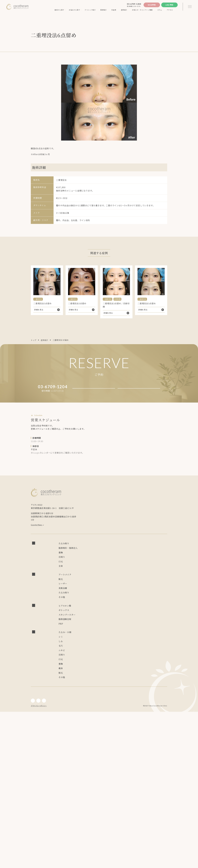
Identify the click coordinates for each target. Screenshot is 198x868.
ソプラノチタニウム (93, 609)
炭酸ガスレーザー (93, 620)
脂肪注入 (89, 562)
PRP (87, 676)
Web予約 (152, 5)
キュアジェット (115, 629)
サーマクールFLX (92, 634)
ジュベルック (131, 661)
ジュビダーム (115, 652)
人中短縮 (89, 592)
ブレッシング (101, 629)
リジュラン (120, 667)
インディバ (90, 596)
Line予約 (169, 5)
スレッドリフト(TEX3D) (117, 552)
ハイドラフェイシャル (108, 624)
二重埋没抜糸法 (115, 576)
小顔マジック (91, 557)
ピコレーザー (114, 614)
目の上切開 (110, 582)
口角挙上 (99, 592)
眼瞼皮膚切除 (134, 582)
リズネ (88, 667)
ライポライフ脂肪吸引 (142, 557)
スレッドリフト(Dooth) (95, 552)
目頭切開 (89, 582)
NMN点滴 (103, 638)
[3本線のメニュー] (190, 7)
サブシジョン (91, 624)
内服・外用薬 (91, 638)
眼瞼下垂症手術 (141, 576)
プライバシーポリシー (39, 862)
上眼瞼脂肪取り (149, 582)
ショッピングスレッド (139, 552)
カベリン (104, 671)
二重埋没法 (102, 576)
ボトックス (90, 657)
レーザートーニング (130, 614)
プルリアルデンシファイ (149, 661)
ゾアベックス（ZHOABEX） (121, 647)
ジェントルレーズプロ (114, 609)
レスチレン (90, 647)
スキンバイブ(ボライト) (103, 667)
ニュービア (102, 647)
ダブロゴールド (135, 634)
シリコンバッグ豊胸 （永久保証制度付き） (140, 567)
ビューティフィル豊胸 (104, 572)
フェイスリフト (92, 547)
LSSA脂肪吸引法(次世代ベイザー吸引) (114, 557)
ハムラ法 (128, 576)
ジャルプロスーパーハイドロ (111, 661)
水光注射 (89, 629)
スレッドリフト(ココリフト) (112, 547)
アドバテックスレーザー (95, 614)
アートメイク (91, 605)
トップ (34, 340)
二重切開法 (90, 576)
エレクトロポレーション (154, 624)
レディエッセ (140, 647)
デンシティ (122, 634)
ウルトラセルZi (108, 634)
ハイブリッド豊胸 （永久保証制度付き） (102, 567)
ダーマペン (136, 624)
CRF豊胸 (89, 572)
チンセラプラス (92, 671)
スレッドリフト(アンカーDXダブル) (141, 547)
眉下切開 (110, 588)
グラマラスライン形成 (94, 588)
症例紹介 (45, 340)
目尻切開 (99, 582)
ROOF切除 (121, 582)
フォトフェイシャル (149, 614)
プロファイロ (91, 661)
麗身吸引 (157, 557)
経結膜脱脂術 (155, 576)
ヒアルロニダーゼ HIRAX (96, 652)
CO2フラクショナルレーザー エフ (117, 620)
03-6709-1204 (134, 4)
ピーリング (125, 624)
